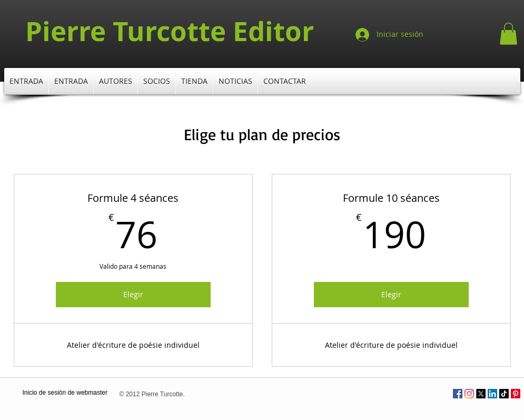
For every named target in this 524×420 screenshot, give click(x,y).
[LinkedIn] (492, 394)
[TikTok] (504, 394)
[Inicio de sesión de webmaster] (65, 393)
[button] (508, 34)
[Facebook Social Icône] (458, 394)
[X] (481, 394)
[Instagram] (469, 394)
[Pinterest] (516, 394)
